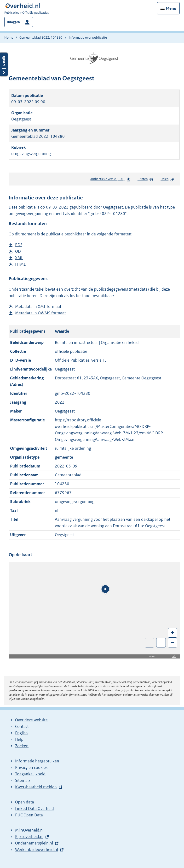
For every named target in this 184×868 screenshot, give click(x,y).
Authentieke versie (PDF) (110, 180)
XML (19, 258)
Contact (22, 726)
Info (174, 656)
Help (19, 739)
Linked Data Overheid (34, 808)
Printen (146, 179)
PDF (19, 245)
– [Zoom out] (172, 642)
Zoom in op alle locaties (161, 643)
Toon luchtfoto (150, 643)
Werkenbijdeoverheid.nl (37, 850)
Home (9, 37)
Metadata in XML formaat (38, 307)
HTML (20, 264)
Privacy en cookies (31, 767)
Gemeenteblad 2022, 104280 (41, 37)
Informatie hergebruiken (37, 761)
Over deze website (31, 720)
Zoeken (22, 746)
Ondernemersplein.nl (34, 843)
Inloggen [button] (14, 22)
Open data (25, 802)
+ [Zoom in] (173, 632)
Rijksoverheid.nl (29, 837)
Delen (167, 179)
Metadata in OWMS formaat (40, 313)
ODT (19, 251)
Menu (171, 8)
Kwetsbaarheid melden (36, 787)
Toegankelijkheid (30, 774)
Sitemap (23, 780)
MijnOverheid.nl (29, 830)
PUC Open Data (29, 815)
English (21, 733)
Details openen (4, 64)
